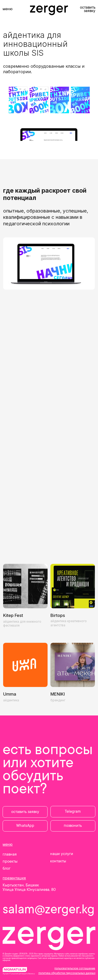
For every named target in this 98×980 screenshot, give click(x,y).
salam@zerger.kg (49, 909)
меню (8, 9)
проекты (10, 861)
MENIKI (58, 694)
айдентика (11, 700)
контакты (58, 861)
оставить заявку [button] (88, 9)
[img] (73, 586)
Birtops (58, 615)
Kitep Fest (13, 615)
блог (7, 869)
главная (10, 854)
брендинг (58, 700)
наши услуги (62, 854)
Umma (10, 694)
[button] (25, 812)
